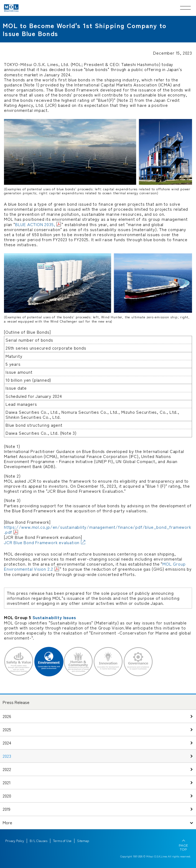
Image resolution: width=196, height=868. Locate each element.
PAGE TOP (183, 847)
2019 (6, 809)
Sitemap (83, 841)
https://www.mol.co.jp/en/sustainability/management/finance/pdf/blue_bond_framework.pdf (98, 529)
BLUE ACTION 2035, (35, 224)
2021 (7, 782)
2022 (7, 769)
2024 (7, 743)
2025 (7, 729)
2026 (7, 716)
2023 (7, 756)
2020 (7, 796)
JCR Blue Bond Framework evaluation (42, 542)
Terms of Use (62, 841)
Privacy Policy (15, 841)
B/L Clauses (39, 841)
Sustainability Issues (54, 617)
